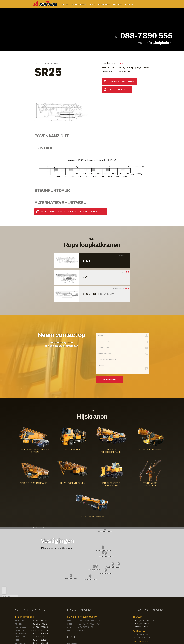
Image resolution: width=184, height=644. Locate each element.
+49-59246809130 (40, 619)
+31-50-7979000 (39, 587)
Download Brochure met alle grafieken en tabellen (72, 179)
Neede (18, 607)
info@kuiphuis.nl (159, 43)
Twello (19, 613)
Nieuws (117, 4)
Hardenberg (21, 600)
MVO (92, 4)
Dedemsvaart (21, 594)
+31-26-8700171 (39, 591)
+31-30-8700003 (39, 616)
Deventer (19, 597)
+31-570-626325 (39, 597)
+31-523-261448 (40, 600)
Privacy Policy (74, 614)
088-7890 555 (146, 36)
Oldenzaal (20, 610)
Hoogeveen (20, 604)
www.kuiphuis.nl (142, 593)
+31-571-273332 (40, 613)
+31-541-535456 (40, 610)
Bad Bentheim (21, 620)
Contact (131, 4)
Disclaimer (72, 611)
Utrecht (19, 616)
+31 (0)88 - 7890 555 (144, 587)
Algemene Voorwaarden (78, 617)
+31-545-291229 (39, 607)
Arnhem (19, 591)
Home (65, 4)
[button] (79, 4)
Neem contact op (119, 89)
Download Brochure (121, 82)
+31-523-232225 (39, 594)
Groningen (20, 588)
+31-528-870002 (39, 603)
